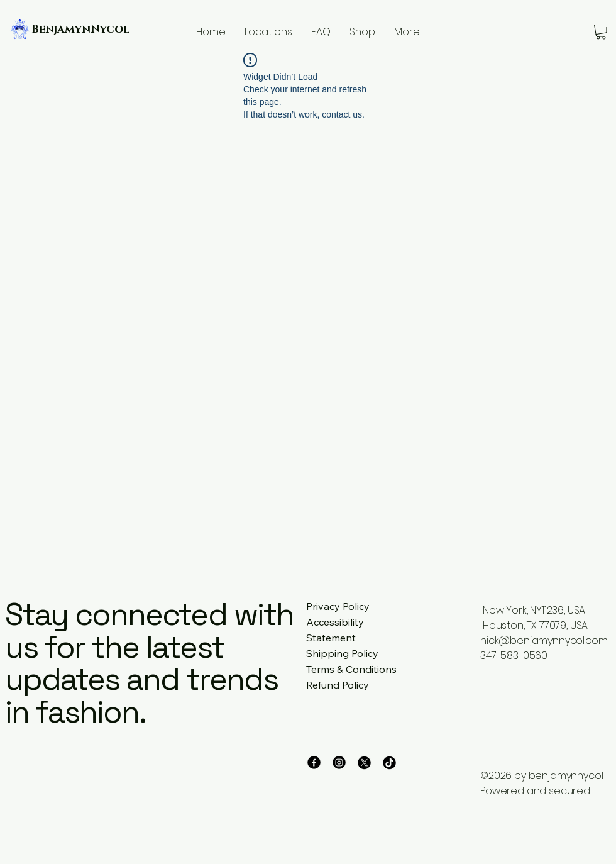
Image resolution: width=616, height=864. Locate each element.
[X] (364, 762)
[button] (601, 32)
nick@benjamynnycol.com (544, 640)
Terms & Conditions (351, 669)
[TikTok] (389, 762)
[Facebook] (314, 762)
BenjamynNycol (80, 30)
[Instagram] (339, 762)
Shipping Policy (342, 653)
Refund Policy (338, 685)
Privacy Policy (338, 606)
